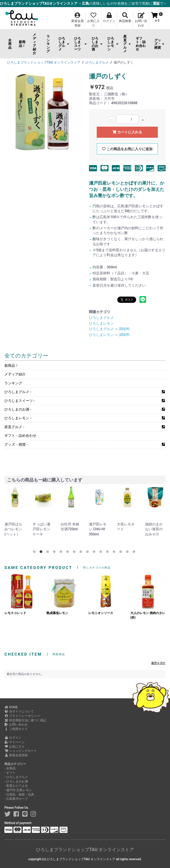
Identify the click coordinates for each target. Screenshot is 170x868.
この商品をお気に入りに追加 (127, 149)
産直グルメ (127, 44)
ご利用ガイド (16, 729)
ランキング (48, 44)
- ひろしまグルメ (16, 777)
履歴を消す (158, 663)
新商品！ (22, 44)
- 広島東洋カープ (16, 799)
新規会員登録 (16, 755)
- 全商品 (10, 768)
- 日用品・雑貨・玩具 (19, 794)
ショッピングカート (21, 751)
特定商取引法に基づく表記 (25, 720)
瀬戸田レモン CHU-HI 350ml (98, 529)
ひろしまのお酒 (97, 44)
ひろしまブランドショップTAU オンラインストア (85, 850)
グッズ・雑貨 (159, 44)
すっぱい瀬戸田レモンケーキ (41, 529)
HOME (11, 707)
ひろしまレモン (113, 44)
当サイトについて (19, 711)
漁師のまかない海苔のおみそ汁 (154, 529)
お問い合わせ (16, 724)
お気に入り (14, 746)
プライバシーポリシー (22, 716)
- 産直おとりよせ (16, 786)
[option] (44, 113)
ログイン (13, 738)
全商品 (10, 44)
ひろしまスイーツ (80, 44)
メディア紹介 (34, 44)
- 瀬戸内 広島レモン (18, 790)
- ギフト (10, 773)
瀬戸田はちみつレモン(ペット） (13, 529)
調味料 (124, 329)
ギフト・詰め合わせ (141, 44)
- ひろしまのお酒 (16, 781)
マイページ (14, 742)
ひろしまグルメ (64, 44)
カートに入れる (127, 132)
